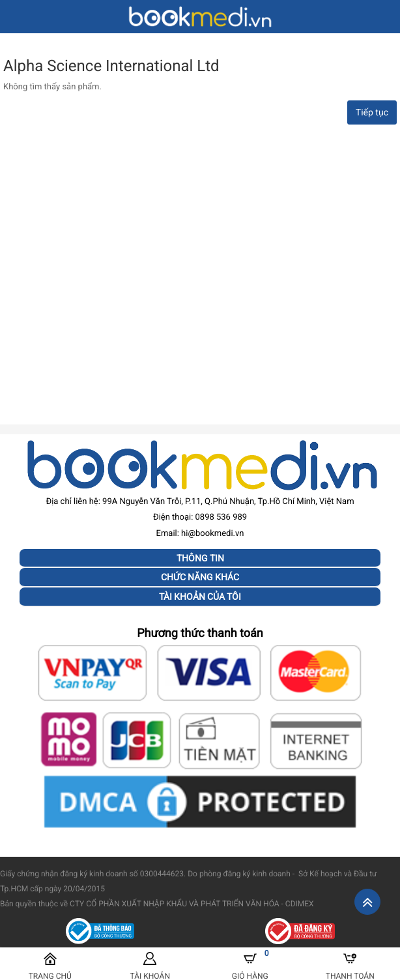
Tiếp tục (372, 113)
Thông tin (200, 558)
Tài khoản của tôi (200, 597)
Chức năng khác (200, 577)
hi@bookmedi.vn (212, 534)
